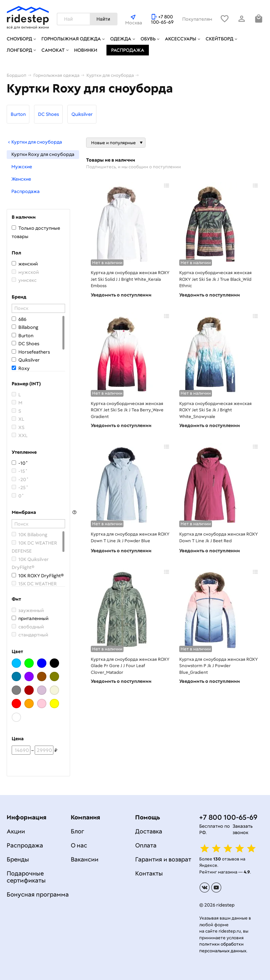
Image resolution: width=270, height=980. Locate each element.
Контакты (149, 873)
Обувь (148, 39)
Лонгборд (19, 50)
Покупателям (197, 19)
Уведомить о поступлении (121, 295)
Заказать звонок (243, 829)
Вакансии (85, 859)
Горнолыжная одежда (71, 39)
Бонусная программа (38, 894)
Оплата (146, 845)
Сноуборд (19, 39)
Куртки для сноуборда (34, 142)
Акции (16, 831)
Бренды (18, 859)
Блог (77, 831)
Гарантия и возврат (163, 859)
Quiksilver (82, 114)
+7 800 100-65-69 (162, 19)
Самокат (53, 50)
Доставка (149, 831)
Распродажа (128, 50)
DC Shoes (49, 114)
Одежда (121, 39)
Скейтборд (219, 39)
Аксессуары (181, 39)
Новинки (86, 50)
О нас (79, 845)
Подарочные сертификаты (26, 877)
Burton (18, 114)
